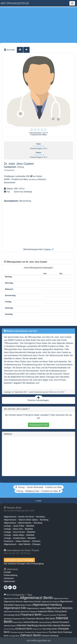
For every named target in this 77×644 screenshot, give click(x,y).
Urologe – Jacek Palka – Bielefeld (19, 526)
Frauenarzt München (35, 619)
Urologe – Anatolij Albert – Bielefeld (20, 538)
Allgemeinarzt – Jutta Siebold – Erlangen (22, 544)
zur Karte (36, 176)
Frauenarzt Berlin (31, 615)
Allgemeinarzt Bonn (61, 598)
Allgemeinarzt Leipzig (36, 608)
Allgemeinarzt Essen (23, 605)
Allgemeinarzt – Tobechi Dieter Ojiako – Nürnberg (26, 520)
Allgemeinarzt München (59, 608)
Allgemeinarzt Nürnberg (12, 612)
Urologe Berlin (14, 636)
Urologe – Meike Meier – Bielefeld (19, 535)
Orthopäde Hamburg (17, 632)
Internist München (61, 626)
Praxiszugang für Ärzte (39, 425)
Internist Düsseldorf (61, 622)
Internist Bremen (31, 622)
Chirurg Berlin (61, 611)
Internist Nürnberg (9, 629)
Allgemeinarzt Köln (15, 608)
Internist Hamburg (27, 625)
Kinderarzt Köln (37, 629)
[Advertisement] (38, 25)
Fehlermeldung (11, 575)
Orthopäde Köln (29, 632)
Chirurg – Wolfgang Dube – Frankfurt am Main (38, 491)
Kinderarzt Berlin (24, 629)
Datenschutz (9, 581)
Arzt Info (9, 50)
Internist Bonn (18, 622)
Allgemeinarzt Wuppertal (29, 612)
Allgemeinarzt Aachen (12, 598)
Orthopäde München (42, 632)
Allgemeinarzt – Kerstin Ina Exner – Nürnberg (24, 517)
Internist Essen (10, 626)
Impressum (9, 578)
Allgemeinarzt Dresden (32, 602)
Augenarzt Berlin (46, 611)
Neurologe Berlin (50, 629)
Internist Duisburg (45, 622)
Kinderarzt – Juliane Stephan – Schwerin (22, 541)
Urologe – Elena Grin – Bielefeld (18, 529)
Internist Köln (45, 625)
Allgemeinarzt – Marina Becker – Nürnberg (23, 523)
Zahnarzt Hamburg (50, 636)
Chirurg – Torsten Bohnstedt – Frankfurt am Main (38, 487)
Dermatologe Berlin (12, 615)
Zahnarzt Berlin (31, 635)
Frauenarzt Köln (19, 619)
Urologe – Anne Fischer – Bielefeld (19, 532)
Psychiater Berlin (56, 632)
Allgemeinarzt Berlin (36, 598)
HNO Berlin (50, 619)
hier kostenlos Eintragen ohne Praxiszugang (24, 564)
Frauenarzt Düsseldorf (49, 615)
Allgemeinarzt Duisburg (50, 602)
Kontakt (7, 572)
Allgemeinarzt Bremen (13, 601)
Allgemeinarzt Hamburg (47, 605)
